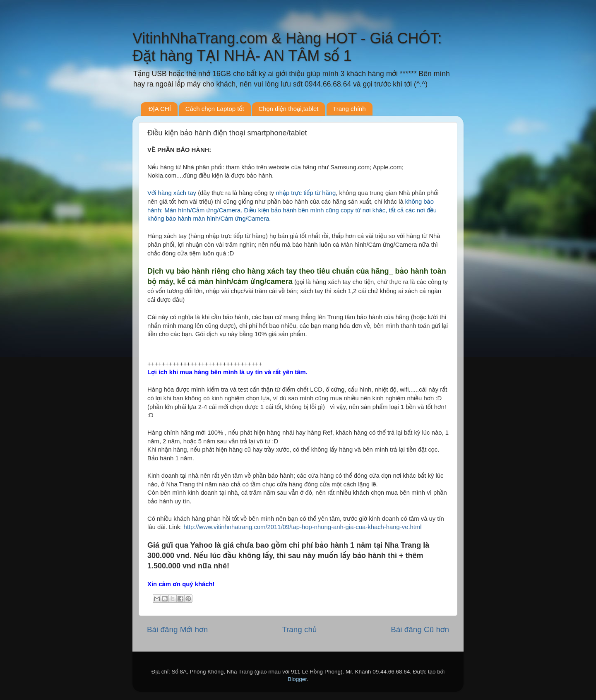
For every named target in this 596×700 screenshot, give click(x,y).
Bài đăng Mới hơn (177, 629)
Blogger (297, 679)
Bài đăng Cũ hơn (420, 629)
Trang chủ (299, 629)
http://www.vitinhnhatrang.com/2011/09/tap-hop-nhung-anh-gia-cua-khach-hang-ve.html (302, 527)
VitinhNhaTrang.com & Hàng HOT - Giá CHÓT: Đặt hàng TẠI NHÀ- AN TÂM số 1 (287, 47)
